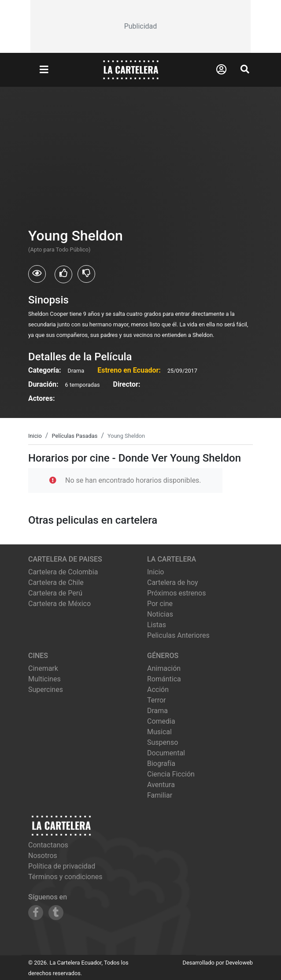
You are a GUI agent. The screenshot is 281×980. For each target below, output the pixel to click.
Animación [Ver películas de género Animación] (164, 668)
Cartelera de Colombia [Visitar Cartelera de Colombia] (63, 572)
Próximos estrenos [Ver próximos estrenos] (176, 593)
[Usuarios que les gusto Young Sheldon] (63, 274)
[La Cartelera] (131, 69)
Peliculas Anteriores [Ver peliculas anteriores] (178, 635)
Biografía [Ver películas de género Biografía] (161, 764)
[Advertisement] (140, 26)
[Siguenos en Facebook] (36, 913)
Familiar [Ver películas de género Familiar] (160, 795)
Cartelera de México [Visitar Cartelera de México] (59, 604)
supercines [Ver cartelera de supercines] (46, 690)
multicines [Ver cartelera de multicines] (44, 679)
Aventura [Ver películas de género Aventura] (161, 785)
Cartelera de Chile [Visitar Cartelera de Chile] (56, 582)
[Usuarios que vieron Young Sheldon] (37, 274)
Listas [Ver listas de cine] (157, 625)
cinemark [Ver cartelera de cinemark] (43, 668)
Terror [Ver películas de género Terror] (157, 700)
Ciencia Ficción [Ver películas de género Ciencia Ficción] (171, 774)
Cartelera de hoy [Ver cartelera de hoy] (173, 582)
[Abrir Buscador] (245, 69)
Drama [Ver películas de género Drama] (157, 711)
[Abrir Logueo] (221, 70)
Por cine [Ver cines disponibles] (160, 604)
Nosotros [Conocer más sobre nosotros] (43, 856)
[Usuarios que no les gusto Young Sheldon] (86, 274)
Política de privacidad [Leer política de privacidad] (62, 866)
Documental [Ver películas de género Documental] (166, 753)
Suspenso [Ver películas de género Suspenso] (163, 742)
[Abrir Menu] (44, 70)
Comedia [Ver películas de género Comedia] (161, 721)
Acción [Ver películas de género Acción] (158, 690)
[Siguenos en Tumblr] (56, 913)
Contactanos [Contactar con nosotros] (48, 845)
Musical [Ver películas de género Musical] (159, 732)
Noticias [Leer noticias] (160, 614)
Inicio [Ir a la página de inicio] (155, 572)
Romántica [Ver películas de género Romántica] (164, 679)
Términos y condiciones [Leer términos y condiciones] (65, 877)
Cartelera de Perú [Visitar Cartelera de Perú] (55, 593)
